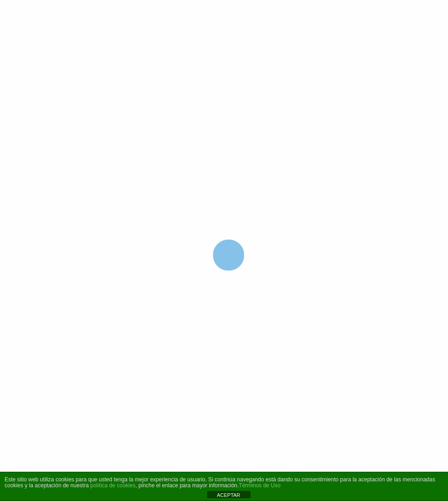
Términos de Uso (259, 485)
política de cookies (113, 485)
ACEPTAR (228, 495)
